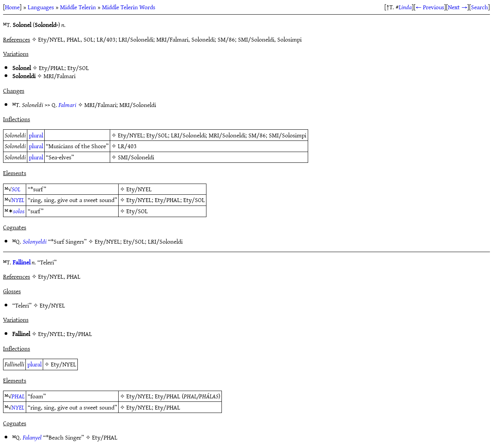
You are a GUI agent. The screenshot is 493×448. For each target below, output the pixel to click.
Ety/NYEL (131, 135)
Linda (405, 7)
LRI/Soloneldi (188, 135)
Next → (458, 7)
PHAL (18, 396)
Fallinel (22, 262)
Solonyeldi (35, 241)
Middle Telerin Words (129, 7)
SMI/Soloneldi (136, 157)
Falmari (67, 105)
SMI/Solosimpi (288, 135)
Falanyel (32, 437)
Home (12, 7)
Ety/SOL (78, 68)
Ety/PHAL (52, 68)
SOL (16, 189)
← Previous (430, 7)
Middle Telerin (78, 7)
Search (480, 7)
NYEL (18, 200)
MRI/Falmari (60, 76)
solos (19, 211)
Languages (41, 7)
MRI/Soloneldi (138, 105)
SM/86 (257, 135)
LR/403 (127, 146)
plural (36, 135)
